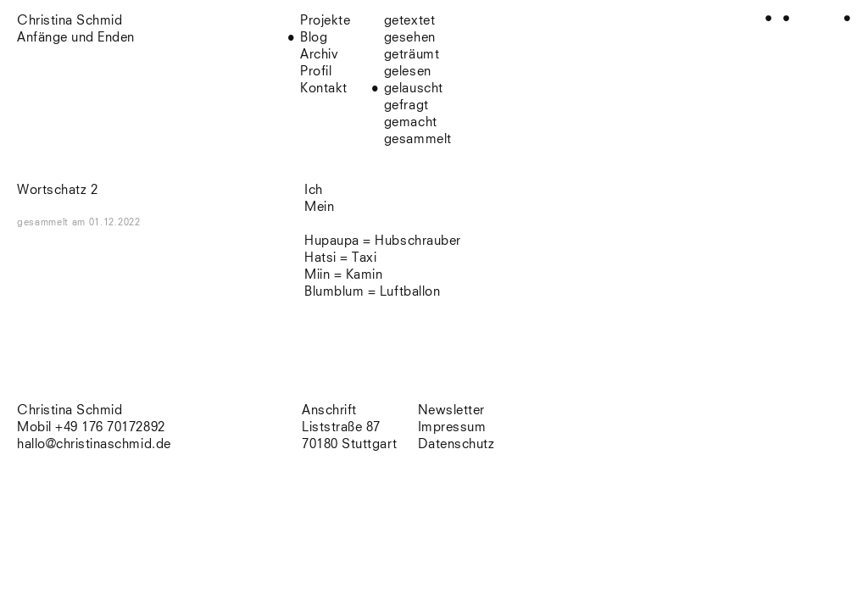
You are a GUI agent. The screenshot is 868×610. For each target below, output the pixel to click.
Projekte (325, 21)
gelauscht (414, 89)
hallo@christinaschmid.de (94, 444)
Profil (316, 72)
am (106, 222)
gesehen (410, 38)
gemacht (411, 122)
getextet (409, 21)
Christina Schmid (70, 410)
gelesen (408, 72)
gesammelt (418, 139)
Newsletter (451, 410)
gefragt (406, 105)
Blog (314, 38)
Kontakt (324, 89)
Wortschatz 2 (57, 190)
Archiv (319, 55)
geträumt (412, 55)
